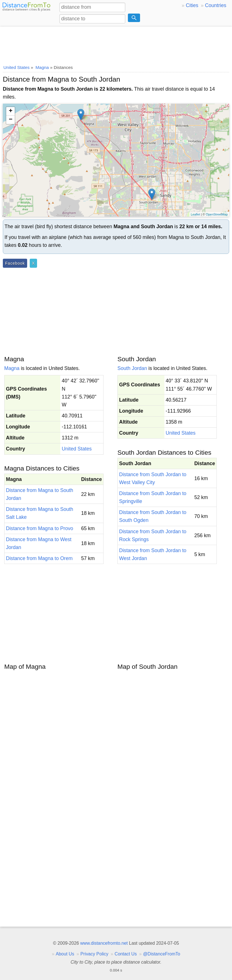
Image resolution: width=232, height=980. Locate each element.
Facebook (15, 263)
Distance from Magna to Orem (39, 558)
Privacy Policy (94, 954)
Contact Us (126, 954)
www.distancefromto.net (104, 943)
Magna (12, 368)
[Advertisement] (116, 44)
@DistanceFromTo (162, 954)
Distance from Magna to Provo (40, 528)
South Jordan (132, 368)
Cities (192, 5)
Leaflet (195, 214)
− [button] (11, 120)
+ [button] (11, 111)
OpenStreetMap (217, 214)
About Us (65, 954)
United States (77, 449)
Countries (215, 5)
